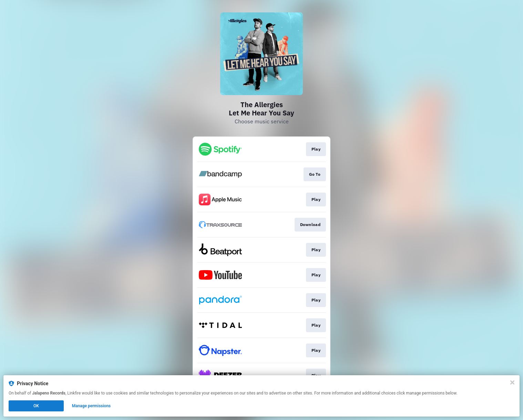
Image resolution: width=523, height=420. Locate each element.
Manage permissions (91, 406)
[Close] (512, 382)
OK (36, 406)
